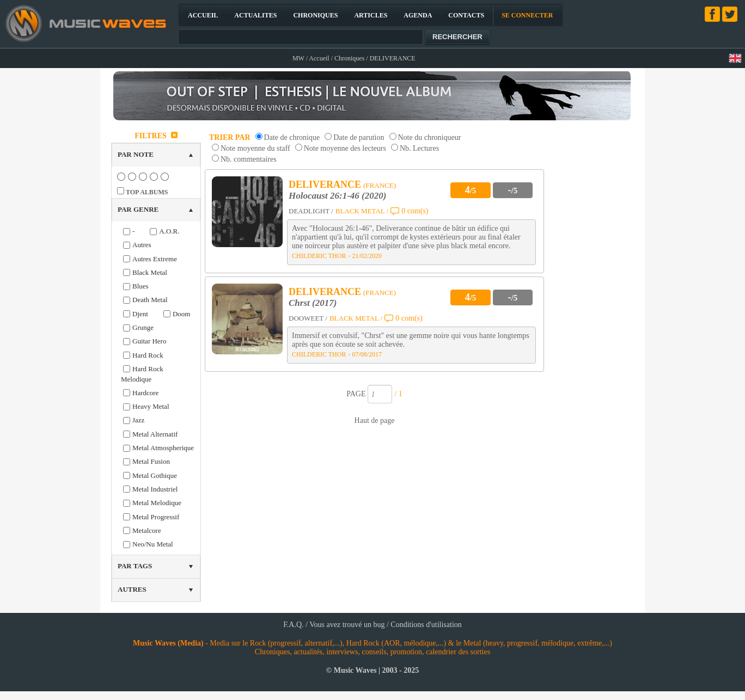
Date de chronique (292, 137)
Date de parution (359, 137)
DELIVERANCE (325, 185)
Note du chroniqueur (430, 137)
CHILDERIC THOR (319, 256)
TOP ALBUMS (147, 192)
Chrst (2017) (313, 303)
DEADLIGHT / (311, 211)
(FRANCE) (380, 185)
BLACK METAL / (362, 211)
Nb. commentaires (249, 159)
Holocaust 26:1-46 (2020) (337, 196)
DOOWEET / (308, 318)
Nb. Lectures (419, 148)
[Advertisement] (594, 291)
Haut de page (375, 420)
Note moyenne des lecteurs (345, 148)
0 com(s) (415, 211)
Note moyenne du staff (255, 148)
